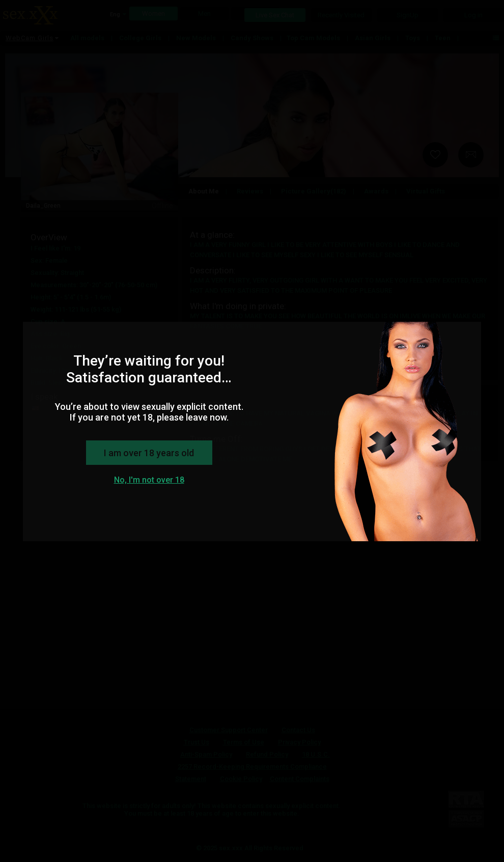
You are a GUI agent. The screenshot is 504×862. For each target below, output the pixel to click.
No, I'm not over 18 (149, 480)
